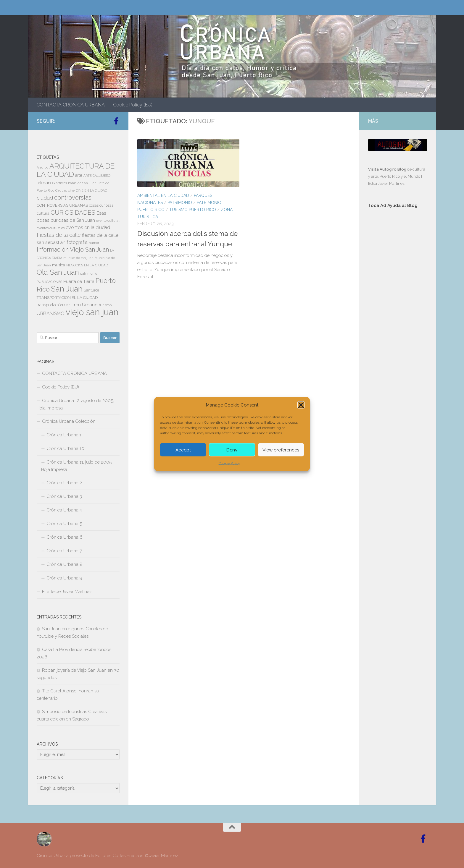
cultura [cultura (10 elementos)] (43, 213)
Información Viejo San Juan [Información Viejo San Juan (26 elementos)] (73, 250)
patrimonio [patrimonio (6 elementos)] (89, 273)
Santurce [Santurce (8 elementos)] (91, 290)
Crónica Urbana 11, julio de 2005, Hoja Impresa (77, 466)
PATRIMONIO (180, 203)
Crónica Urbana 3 (64, 496)
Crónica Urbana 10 (65, 448)
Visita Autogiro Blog (388, 169)
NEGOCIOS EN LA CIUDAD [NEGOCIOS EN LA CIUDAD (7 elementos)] (87, 265)
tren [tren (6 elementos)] (67, 305)
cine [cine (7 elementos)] (71, 190)
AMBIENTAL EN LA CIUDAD (163, 195)
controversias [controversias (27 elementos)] (73, 197)
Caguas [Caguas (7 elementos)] (61, 190)
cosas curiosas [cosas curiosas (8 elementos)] (101, 205)
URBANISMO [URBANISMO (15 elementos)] (51, 314)
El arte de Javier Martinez (67, 592)
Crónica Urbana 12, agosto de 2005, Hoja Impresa (75, 404)
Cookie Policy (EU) (133, 105)
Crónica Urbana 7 (64, 551)
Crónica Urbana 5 (64, 524)
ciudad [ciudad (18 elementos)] (45, 198)
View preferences (281, 450)
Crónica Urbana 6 (65, 537)
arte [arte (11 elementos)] (79, 175)
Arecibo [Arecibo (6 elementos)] (42, 167)
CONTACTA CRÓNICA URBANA (71, 105)
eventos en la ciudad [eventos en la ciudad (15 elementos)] (88, 227)
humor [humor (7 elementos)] (94, 243)
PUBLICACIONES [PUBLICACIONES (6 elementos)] (49, 282)
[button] (301, 405)
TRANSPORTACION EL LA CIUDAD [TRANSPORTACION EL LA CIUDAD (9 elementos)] (67, 298)
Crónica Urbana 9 (64, 578)
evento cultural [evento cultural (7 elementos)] (108, 221)
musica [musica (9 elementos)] (59, 265)
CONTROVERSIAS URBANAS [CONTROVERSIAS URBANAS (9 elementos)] (62, 205)
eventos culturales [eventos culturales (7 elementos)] (51, 228)
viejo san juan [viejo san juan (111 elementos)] (92, 312)
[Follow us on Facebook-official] (116, 121)
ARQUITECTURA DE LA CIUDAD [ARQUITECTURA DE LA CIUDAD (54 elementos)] (76, 170)
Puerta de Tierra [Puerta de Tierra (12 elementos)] (79, 281)
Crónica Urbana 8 (65, 564)
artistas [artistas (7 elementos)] (61, 183)
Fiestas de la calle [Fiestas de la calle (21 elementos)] (59, 235)
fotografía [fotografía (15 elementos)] (77, 242)
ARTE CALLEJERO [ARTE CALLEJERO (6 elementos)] (97, 176)
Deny (232, 450)
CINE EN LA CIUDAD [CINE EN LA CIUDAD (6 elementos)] (91, 190)
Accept (183, 450)
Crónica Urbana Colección (69, 421)
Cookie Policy (229, 463)
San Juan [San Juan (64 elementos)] (67, 289)
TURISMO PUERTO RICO (193, 210)
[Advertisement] (398, 312)
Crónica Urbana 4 (64, 510)
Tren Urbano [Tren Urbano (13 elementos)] (85, 305)
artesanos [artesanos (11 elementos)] (46, 183)
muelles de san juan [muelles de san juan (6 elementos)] (78, 258)
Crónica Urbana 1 (64, 435)
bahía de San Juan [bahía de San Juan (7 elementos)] (82, 183)
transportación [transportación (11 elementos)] (50, 305)
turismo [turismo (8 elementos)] (105, 305)
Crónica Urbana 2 (64, 483)
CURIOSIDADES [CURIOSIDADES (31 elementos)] (73, 212)
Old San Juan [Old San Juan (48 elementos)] (58, 272)
